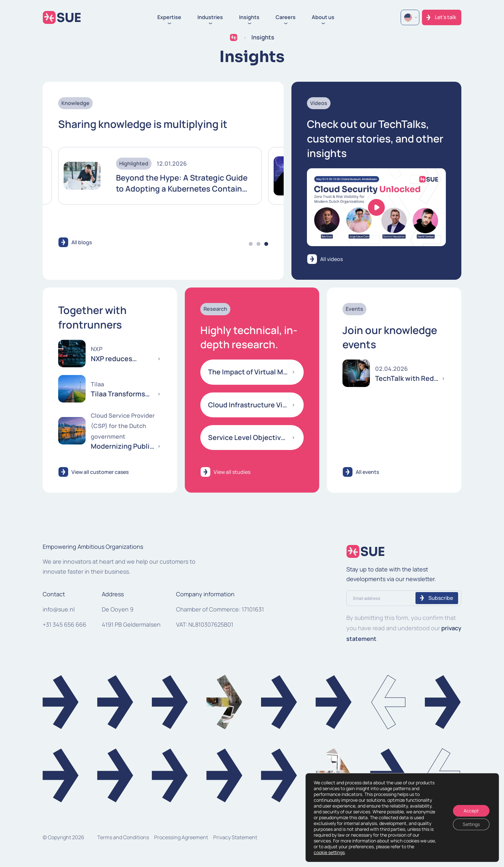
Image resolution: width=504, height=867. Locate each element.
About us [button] (323, 17)
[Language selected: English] (410, 17)
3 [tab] (266, 244)
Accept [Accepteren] (471, 811)
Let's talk (446, 17)
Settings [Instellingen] (471, 824)
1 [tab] (251, 244)
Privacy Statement (235, 837)
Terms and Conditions (123, 837)
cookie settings (329, 852)
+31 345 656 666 (64, 624)
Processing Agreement (181, 837)
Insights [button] (249, 17)
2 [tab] (258, 244)
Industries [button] (210, 17)
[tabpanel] (160, 176)
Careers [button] (286, 17)
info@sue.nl (59, 609)
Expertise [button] (169, 17)
